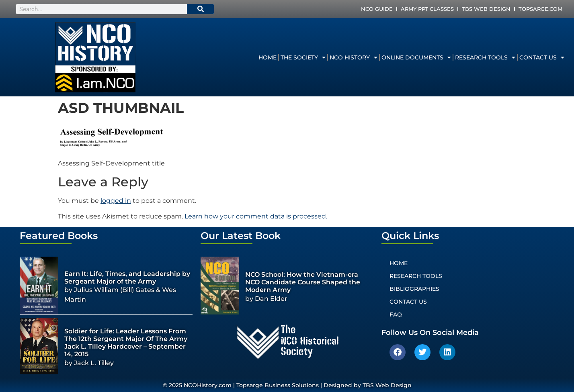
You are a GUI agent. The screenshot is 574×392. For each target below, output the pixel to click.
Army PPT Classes (427, 9)
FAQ (396, 314)
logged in (116, 201)
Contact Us (542, 57)
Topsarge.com (540, 9)
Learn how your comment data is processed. (256, 216)
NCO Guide (377, 9)
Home (268, 57)
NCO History (354, 57)
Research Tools (485, 57)
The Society (303, 57)
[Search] (201, 9)
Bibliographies (414, 289)
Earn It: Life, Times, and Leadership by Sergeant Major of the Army (127, 278)
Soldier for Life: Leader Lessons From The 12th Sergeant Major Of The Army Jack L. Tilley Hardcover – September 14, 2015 (126, 343)
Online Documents (416, 57)
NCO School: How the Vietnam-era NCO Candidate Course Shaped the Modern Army (303, 282)
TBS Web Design (486, 9)
